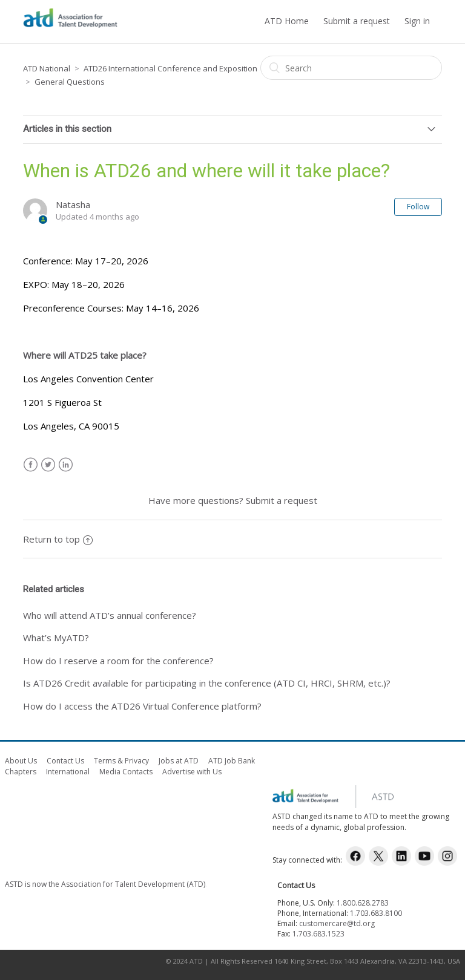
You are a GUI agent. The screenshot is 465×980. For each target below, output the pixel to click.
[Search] (351, 68)
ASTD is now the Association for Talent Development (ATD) (105, 884)
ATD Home (287, 21)
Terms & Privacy (121, 761)
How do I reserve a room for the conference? (118, 661)
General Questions (70, 82)
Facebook (31, 465)
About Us (21, 761)
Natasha (73, 204)
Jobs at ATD (179, 761)
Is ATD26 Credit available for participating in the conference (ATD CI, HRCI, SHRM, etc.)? (207, 683)
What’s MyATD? (56, 638)
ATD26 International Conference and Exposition (170, 68)
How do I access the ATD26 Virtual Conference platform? (142, 706)
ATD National (47, 68)
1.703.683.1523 (318, 934)
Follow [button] (418, 207)
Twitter (48, 465)
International (68, 772)
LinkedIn (66, 465)
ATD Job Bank (232, 761)
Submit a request (357, 21)
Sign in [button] (417, 21)
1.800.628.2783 (363, 903)
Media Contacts (126, 772)
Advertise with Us (192, 772)
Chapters (21, 772)
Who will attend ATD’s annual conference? (110, 615)
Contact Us (65, 761)
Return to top (58, 539)
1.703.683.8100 (376, 913)
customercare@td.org (337, 923)
